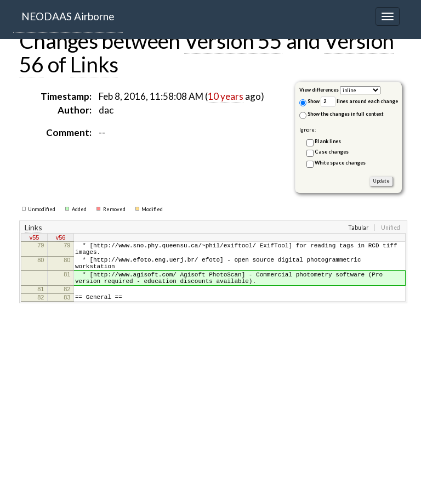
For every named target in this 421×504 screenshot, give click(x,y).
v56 (61, 239)
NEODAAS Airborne (68, 16)
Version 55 (233, 41)
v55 (35, 239)
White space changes (340, 163)
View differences (319, 90)
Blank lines (328, 141)
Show (309, 102)
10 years (226, 96)
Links (94, 64)
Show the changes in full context (342, 115)
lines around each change (359, 102)
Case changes (332, 152)
